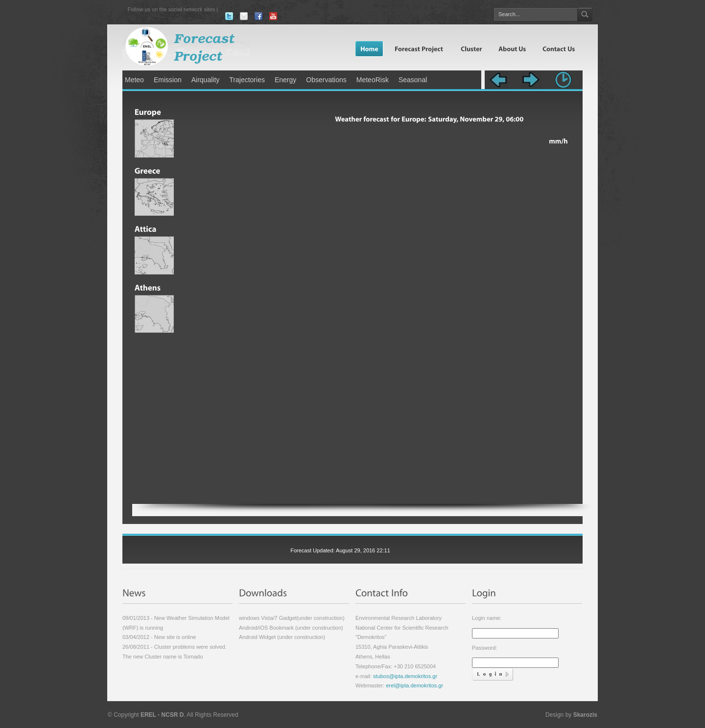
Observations (326, 80)
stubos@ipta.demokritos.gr (404, 676)
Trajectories (247, 80)
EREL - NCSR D (162, 715)
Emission (168, 80)
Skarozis (585, 715)
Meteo (134, 80)
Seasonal (413, 80)
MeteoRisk (373, 80)
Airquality (206, 80)
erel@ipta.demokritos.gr (414, 685)
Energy (285, 80)
